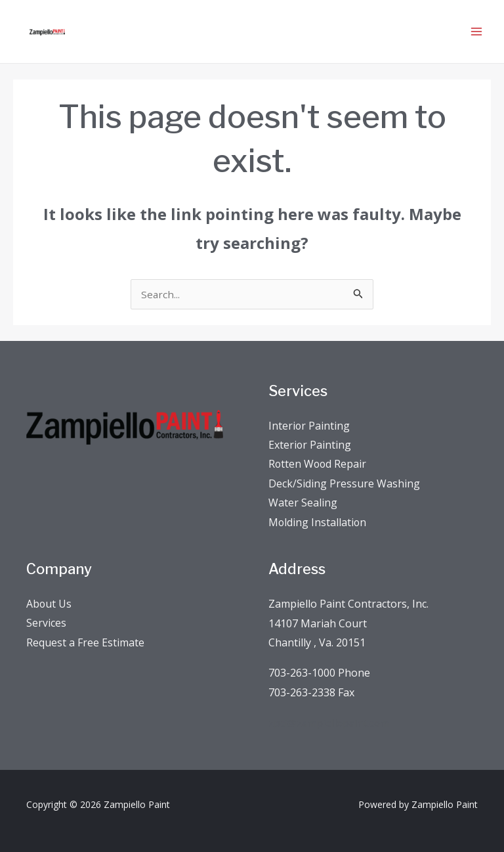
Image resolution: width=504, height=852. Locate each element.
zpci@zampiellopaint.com (330, 700)
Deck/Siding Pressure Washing (344, 460)
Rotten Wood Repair (318, 440)
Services (46, 600)
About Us (49, 581)
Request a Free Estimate (85, 619)
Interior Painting (309, 401)
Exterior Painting (310, 420)
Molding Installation (318, 499)
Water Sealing (303, 480)
